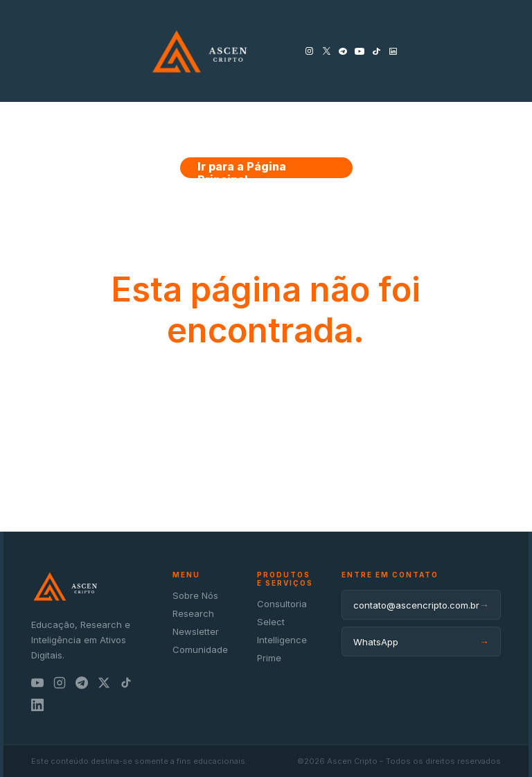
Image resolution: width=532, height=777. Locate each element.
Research (193, 613)
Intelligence (282, 640)
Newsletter (196, 631)
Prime (269, 658)
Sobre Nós (195, 595)
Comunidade (200, 649)
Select (271, 622)
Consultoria (282, 604)
